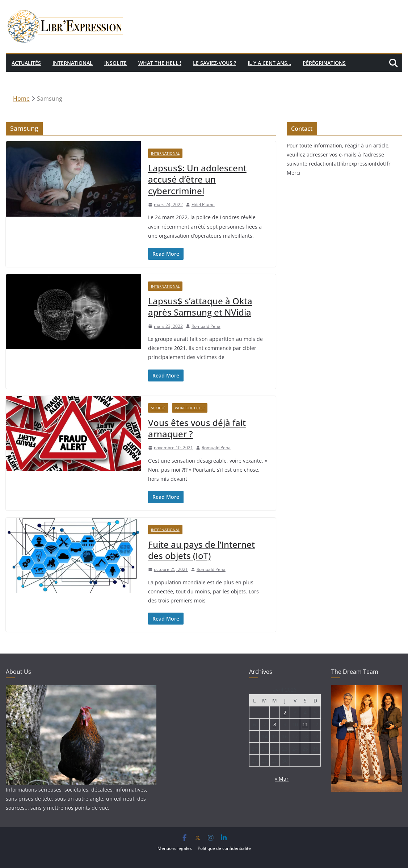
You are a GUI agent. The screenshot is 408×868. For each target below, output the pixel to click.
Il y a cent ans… (269, 63)
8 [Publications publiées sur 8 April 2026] (275, 724)
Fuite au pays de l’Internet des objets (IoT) (201, 550)
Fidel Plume (203, 205)
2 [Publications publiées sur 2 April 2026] (285, 712)
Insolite (115, 63)
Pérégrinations (324, 63)
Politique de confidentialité (224, 848)
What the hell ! (160, 63)
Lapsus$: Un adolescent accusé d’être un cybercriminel (197, 179)
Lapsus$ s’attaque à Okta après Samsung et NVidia (200, 306)
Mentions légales (175, 848)
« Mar (282, 779)
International (73, 63)
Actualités (26, 63)
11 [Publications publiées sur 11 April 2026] (305, 724)
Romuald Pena (206, 326)
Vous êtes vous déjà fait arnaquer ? (197, 428)
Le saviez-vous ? (214, 63)
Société (158, 408)
